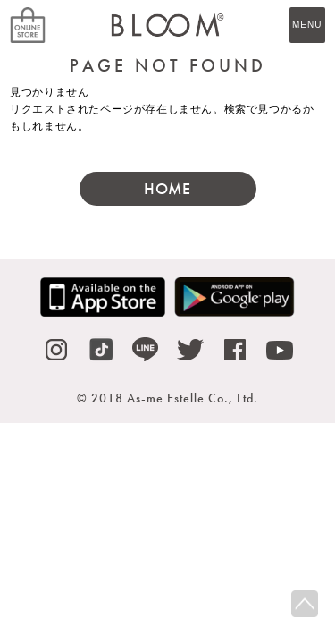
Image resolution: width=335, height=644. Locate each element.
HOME (167, 188)
